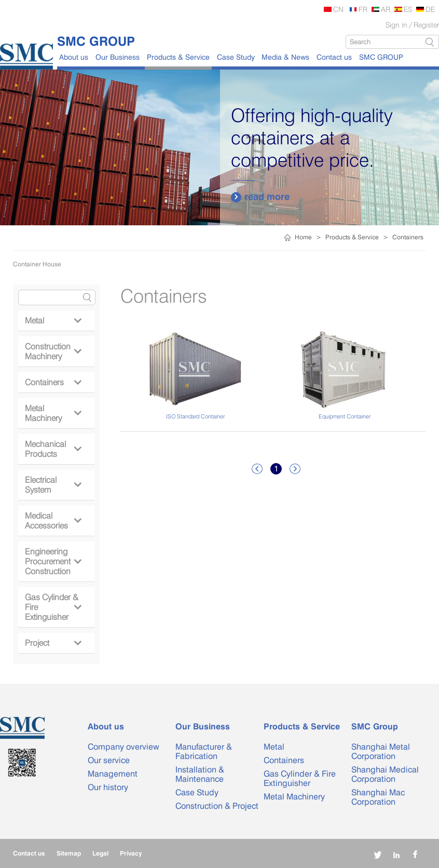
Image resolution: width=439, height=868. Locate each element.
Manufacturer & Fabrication (204, 751)
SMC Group (375, 727)
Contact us (334, 57)
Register (426, 25)
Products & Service (178, 57)
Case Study (236, 57)
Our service (109, 760)
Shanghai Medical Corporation (385, 774)
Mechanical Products (53, 449)
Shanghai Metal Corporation (381, 751)
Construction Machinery (53, 351)
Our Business (118, 57)
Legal (100, 853)
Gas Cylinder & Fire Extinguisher (53, 607)
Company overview (124, 747)
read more (260, 197)
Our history (108, 787)
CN (338, 9)
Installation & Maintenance (200, 774)
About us (74, 57)
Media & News (285, 57)
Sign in (396, 25)
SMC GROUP (381, 57)
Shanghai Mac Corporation (378, 797)
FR (363, 9)
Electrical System (53, 485)
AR (386, 9)
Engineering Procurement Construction (53, 561)
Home (303, 237)
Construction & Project (217, 806)
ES (408, 9)
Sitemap (69, 853)
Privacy (131, 853)
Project (53, 643)
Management (113, 774)
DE (430, 9)
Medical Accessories (53, 521)
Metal (53, 321)
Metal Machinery (53, 413)
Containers (408, 237)
